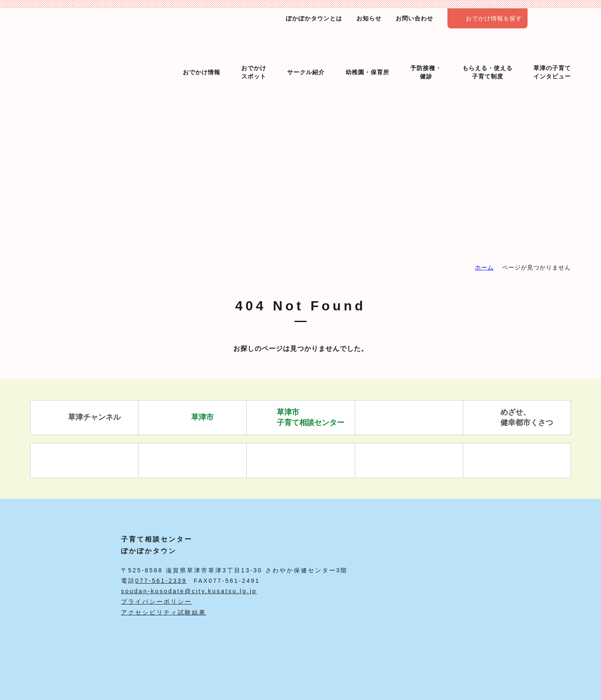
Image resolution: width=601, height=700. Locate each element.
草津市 (193, 418)
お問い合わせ (414, 18)
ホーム (484, 267)
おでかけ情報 (202, 58)
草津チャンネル (85, 418)
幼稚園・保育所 (367, 58)
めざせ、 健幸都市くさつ (517, 417)
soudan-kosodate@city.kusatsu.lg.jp (189, 591)
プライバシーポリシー (157, 602)
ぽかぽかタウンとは (314, 18)
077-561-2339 (161, 581)
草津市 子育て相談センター (301, 417)
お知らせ (369, 18)
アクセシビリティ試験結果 (164, 612)
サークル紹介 (306, 58)
